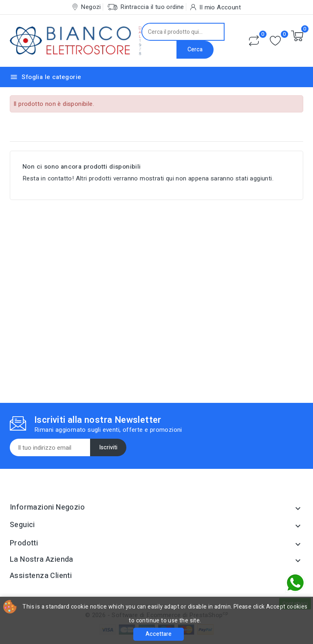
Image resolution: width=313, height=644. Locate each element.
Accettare (159, 634)
